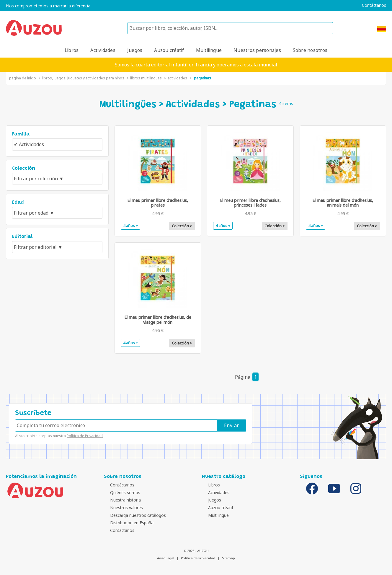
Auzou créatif (169, 50)
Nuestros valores (122, 508)
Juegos (135, 50)
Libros (72, 50)
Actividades (103, 50)
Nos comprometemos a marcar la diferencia (48, 6)
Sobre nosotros (310, 50)
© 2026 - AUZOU (196, 551)
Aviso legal (166, 558)
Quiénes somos (120, 492)
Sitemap (228, 558)
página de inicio (23, 78)
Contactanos (117, 530)
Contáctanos (374, 5)
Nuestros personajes (257, 50)
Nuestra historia (121, 500)
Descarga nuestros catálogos (133, 515)
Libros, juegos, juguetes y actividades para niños (83, 78)
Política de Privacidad (85, 436)
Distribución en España (127, 523)
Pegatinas (202, 78)
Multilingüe (209, 50)
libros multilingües (146, 78)
